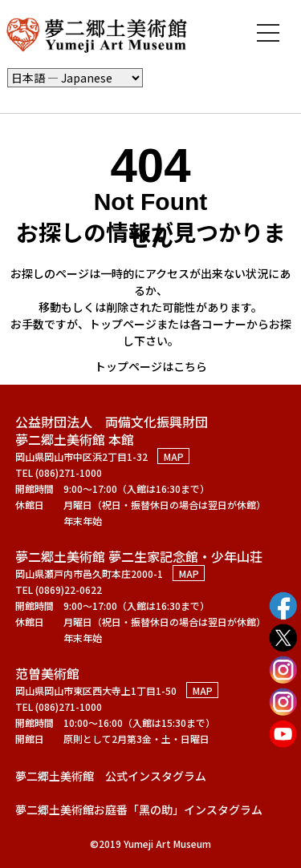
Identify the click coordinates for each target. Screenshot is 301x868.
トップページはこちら (151, 366)
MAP (174, 456)
